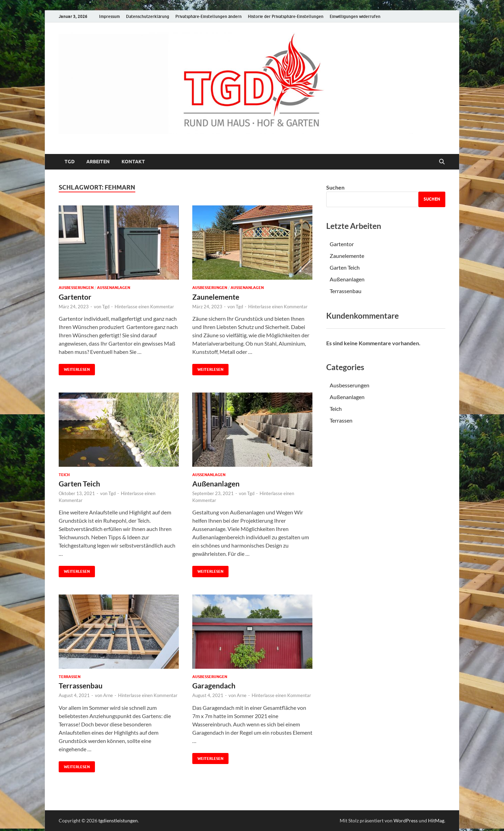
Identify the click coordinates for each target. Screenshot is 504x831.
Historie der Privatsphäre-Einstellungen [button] (286, 16)
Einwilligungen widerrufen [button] (355, 16)
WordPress (406, 820)
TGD (70, 162)
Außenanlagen (114, 288)
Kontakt (133, 162)
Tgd (106, 307)
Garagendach (214, 685)
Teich (64, 475)
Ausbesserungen (76, 288)
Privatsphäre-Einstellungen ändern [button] (209, 16)
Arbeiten (98, 162)
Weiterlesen (74, 368)
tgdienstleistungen (118, 820)
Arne (108, 695)
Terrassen (70, 677)
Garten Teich (79, 484)
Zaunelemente (216, 297)
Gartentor (75, 297)
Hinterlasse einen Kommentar (144, 307)
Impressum (109, 16)
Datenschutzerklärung (148, 16)
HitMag (436, 820)
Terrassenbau (81, 685)
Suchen (335, 187)
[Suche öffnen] (442, 162)
